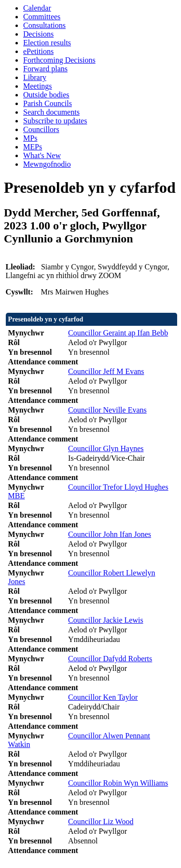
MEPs (33, 147)
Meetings (38, 86)
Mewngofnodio (47, 164)
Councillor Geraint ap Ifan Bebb (118, 333)
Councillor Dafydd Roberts (110, 659)
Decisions (38, 34)
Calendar (37, 8)
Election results (47, 43)
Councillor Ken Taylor (103, 697)
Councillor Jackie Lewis (106, 620)
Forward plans (45, 69)
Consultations (44, 25)
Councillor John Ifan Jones (110, 534)
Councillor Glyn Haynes (106, 448)
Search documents (51, 112)
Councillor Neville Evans (107, 410)
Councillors (41, 129)
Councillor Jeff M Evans (106, 371)
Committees (42, 17)
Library (35, 77)
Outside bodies (46, 95)
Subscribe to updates (55, 121)
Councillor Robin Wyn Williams (118, 783)
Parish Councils (48, 103)
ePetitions (38, 51)
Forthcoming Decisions (59, 60)
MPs (30, 138)
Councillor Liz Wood (101, 821)
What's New (42, 155)
